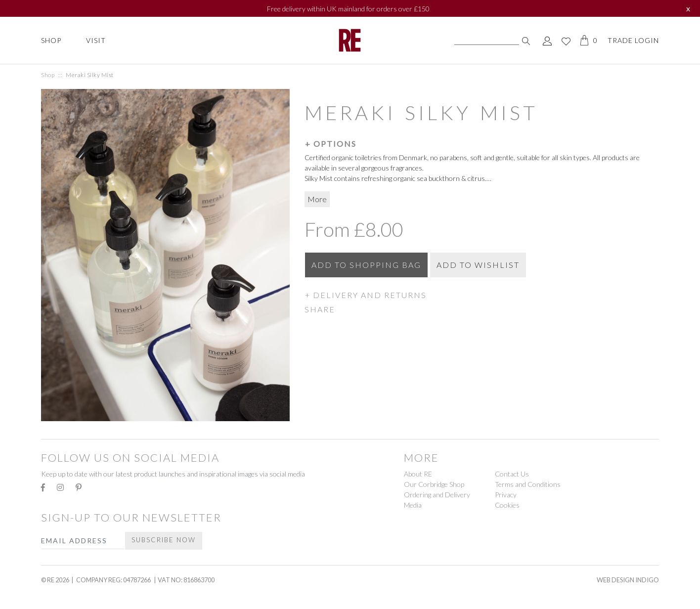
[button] (482, 143)
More (317, 199)
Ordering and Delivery (437, 495)
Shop (51, 40)
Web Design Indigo (628, 580)
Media (413, 505)
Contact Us (512, 474)
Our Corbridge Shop (434, 484)
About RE (418, 474)
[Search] (487, 41)
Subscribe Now (164, 540)
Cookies (507, 505)
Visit (96, 40)
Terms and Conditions (528, 484)
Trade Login (633, 40)
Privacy (506, 495)
